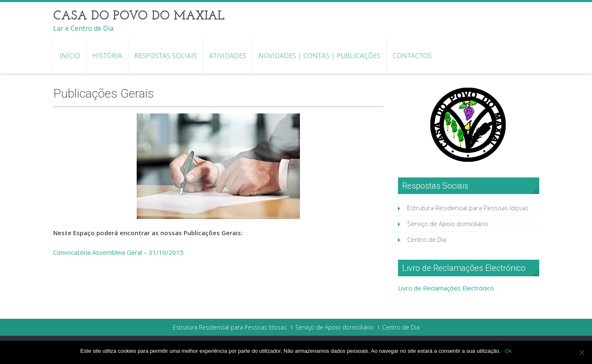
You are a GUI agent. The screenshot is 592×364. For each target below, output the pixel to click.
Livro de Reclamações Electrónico (446, 288)
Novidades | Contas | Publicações (319, 56)
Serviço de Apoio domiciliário (448, 224)
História (107, 56)
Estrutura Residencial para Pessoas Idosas (468, 208)
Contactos (412, 56)
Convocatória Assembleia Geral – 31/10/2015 (118, 252)
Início (70, 56)
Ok (508, 351)
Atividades (228, 56)
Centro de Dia (427, 239)
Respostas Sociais (166, 56)
